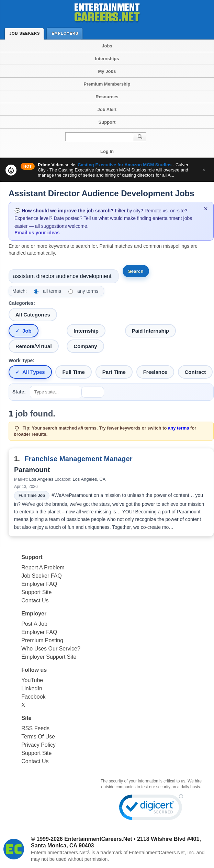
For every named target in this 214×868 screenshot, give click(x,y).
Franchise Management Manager (78, 459)
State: (19, 392)
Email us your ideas (37, 233)
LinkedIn (32, 688)
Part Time (114, 372)
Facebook (33, 697)
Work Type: (21, 360)
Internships (107, 59)
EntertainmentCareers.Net (98, 839)
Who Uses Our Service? (51, 649)
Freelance (155, 372)
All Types (34, 372)
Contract (195, 372)
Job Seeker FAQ (41, 576)
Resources (107, 97)
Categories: (22, 303)
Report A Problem (43, 567)
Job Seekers (26, 33)
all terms (52, 291)
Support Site (36, 592)
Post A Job (34, 624)
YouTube (32, 680)
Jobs (107, 46)
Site (26, 718)
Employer (34, 614)
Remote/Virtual (34, 346)
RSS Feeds (35, 728)
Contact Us (35, 600)
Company (85, 346)
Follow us (34, 670)
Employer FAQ (39, 584)
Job (27, 331)
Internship (86, 331)
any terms (88, 291)
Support (107, 122)
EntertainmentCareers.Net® (61, 853)
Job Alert (107, 109)
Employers (66, 33)
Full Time (74, 372)
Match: (20, 291)
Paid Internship (150, 331)
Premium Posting (42, 640)
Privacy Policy (38, 745)
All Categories (33, 315)
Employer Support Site (49, 657)
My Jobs (107, 71)
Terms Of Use (38, 737)
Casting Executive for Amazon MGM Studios (125, 165)
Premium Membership (107, 84)
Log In (107, 151)
